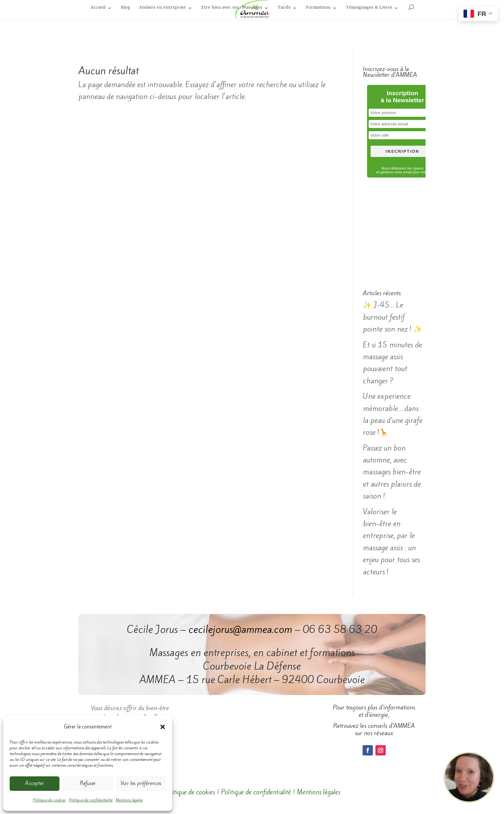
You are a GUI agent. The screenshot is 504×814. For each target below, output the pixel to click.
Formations (318, 9)
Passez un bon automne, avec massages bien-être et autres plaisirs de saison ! (392, 472)
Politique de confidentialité (91, 800)
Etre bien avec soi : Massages (232, 9)
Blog (126, 9)
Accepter (35, 783)
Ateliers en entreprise (162, 9)
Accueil (98, 9)
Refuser (88, 783)
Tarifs (284, 9)
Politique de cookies (49, 800)
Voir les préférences (141, 783)
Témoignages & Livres (369, 9)
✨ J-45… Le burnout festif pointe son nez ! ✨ (392, 317)
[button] (163, 727)
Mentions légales (129, 800)
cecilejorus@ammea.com (240, 629)
